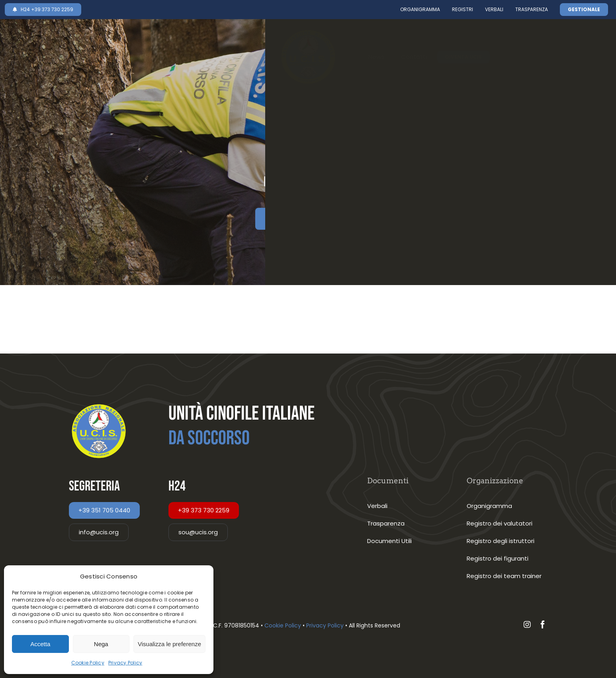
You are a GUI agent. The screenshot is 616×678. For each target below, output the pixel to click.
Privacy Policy (125, 663)
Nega (101, 644)
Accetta (40, 644)
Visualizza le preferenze (169, 644)
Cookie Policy (88, 663)
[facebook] (543, 625)
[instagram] (527, 625)
